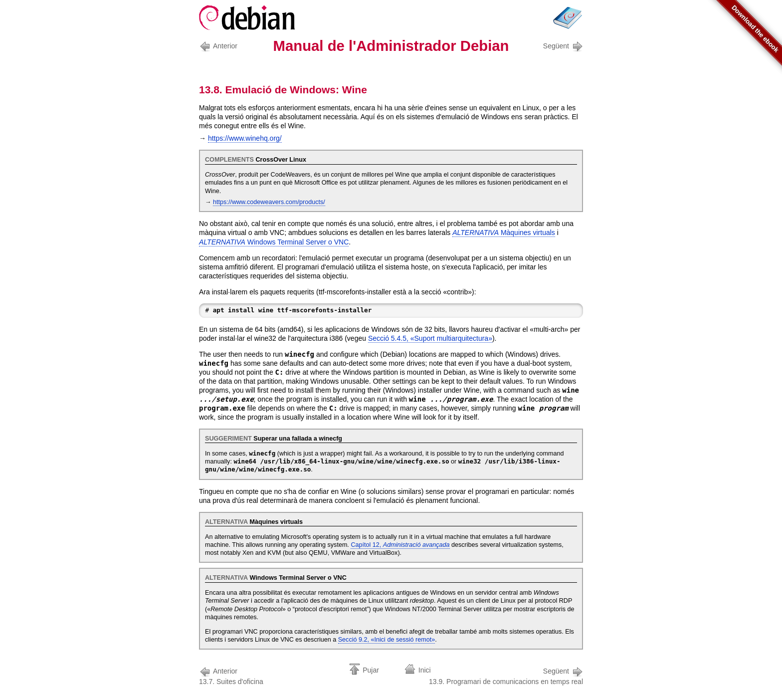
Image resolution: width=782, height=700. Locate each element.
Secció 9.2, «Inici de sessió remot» (387, 640)
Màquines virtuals (504, 233)
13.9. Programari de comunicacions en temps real (506, 675)
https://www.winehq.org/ (245, 138)
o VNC (274, 242)
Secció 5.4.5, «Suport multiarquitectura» (430, 338)
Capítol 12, (400, 545)
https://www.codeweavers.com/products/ (269, 202)
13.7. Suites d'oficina (231, 675)
